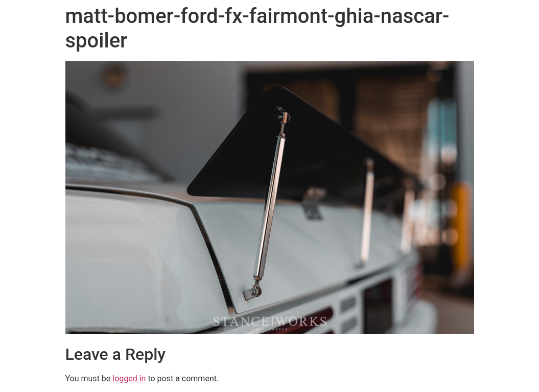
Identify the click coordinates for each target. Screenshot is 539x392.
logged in (129, 378)
